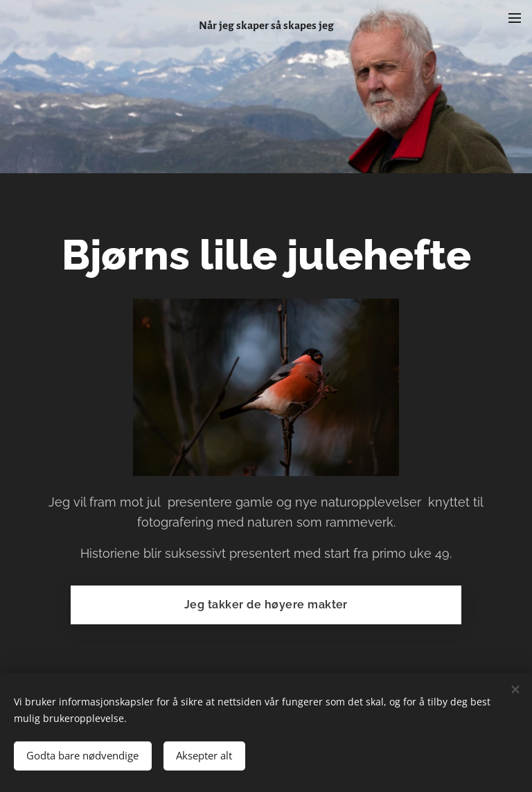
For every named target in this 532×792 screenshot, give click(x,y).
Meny (515, 18)
